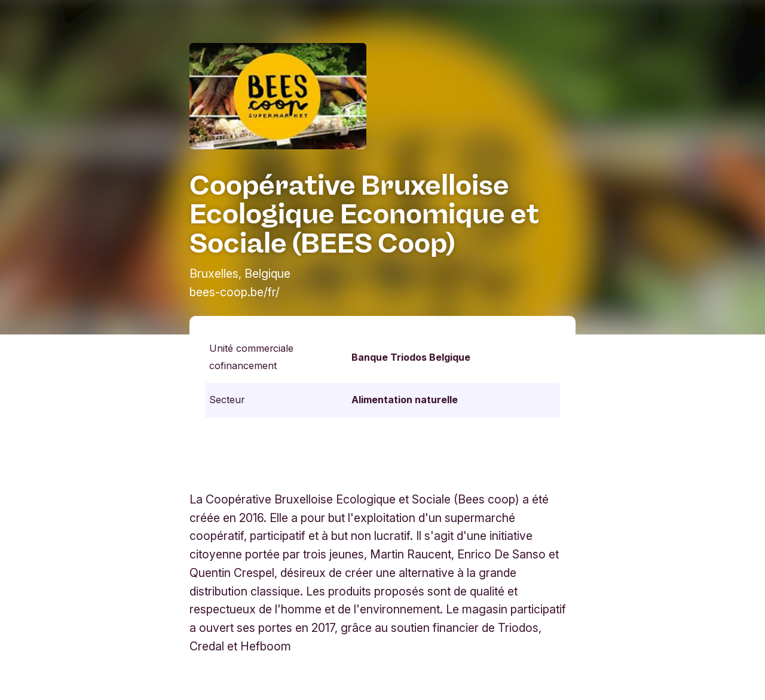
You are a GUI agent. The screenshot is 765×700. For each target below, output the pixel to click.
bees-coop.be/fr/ (235, 292)
